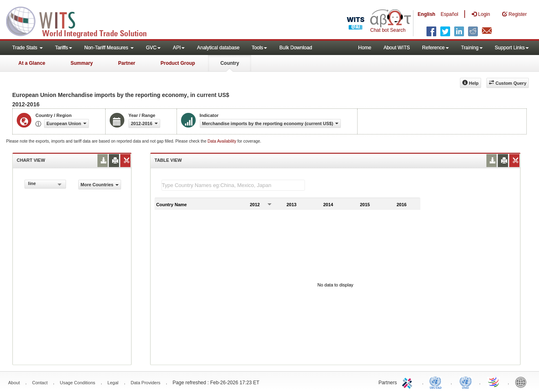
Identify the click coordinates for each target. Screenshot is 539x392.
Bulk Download (296, 48)
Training (472, 48)
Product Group (178, 63)
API (179, 48)
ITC (409, 382)
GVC (153, 48)
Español (450, 14)
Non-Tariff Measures (109, 48)
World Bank (523, 382)
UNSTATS (466, 382)
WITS (82, 20)
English (426, 14)
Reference (435, 48)
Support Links (512, 48)
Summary (82, 63)
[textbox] (233, 185)
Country (230, 63)
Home (365, 48)
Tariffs (64, 48)
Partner (127, 63)
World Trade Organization (494, 382)
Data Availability (222, 141)
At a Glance (32, 63)
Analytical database (218, 48)
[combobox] (45, 184)
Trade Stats (28, 48)
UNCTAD (437, 382)
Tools (259, 48)
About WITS (397, 48)
